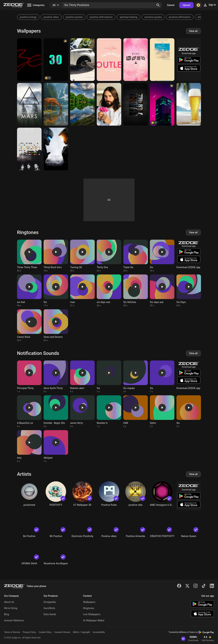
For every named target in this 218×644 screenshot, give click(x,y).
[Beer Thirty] (189, 104)
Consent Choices (62, 632)
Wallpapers (89, 602)
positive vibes (51, 17)
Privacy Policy (29, 632)
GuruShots (49, 608)
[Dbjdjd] (82, 60)
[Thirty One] (109, 60)
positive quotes (74, 17)
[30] (56, 60)
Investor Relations (14, 620)
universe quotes (153, 17)
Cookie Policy (45, 632)
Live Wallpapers (92, 614)
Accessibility (99, 632)
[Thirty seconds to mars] (162, 60)
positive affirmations (101, 17)
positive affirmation (180, 17)
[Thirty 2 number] (82, 104)
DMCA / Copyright (81, 632)
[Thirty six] (29, 60)
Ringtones (89, 608)
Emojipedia (50, 602)
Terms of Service (12, 632)
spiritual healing (129, 17)
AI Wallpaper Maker (94, 620)
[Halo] (56, 149)
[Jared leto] (109, 104)
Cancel (171, 5)
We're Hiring (11, 608)
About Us (9, 602)
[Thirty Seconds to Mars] (136, 60)
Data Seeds (50, 614)
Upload (186, 5)
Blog (7, 614)
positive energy (28, 17)
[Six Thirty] (162, 104)
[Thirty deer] (56, 104)
